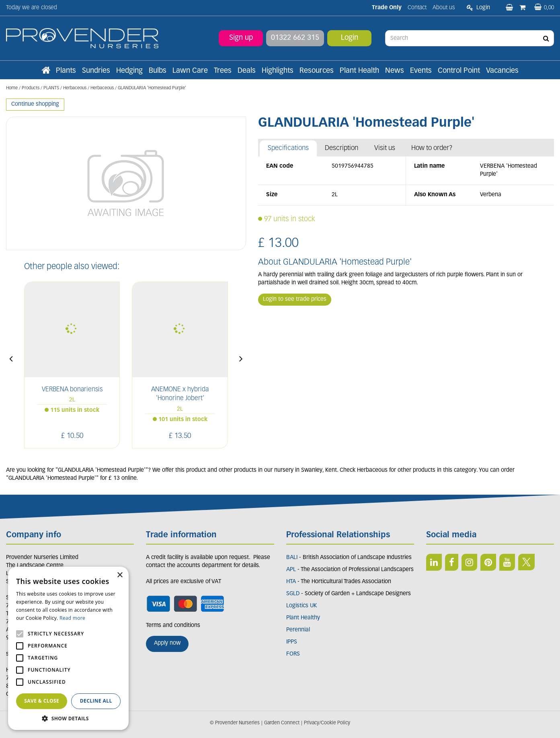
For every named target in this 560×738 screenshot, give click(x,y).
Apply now (167, 643)
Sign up (241, 38)
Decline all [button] (96, 701)
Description (342, 148)
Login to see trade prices (295, 299)
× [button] (120, 575)
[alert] (68, 648)
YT (507, 562)
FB (452, 562)
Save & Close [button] (42, 701)
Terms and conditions (173, 626)
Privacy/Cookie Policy (327, 723)
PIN (488, 562)
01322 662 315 (295, 38)
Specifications (288, 148)
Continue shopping (35, 104)
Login (350, 38)
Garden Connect (282, 723)
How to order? (432, 148)
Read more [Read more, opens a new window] (72, 618)
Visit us (385, 148)
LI (434, 562)
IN (469, 562)
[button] (68, 718)
